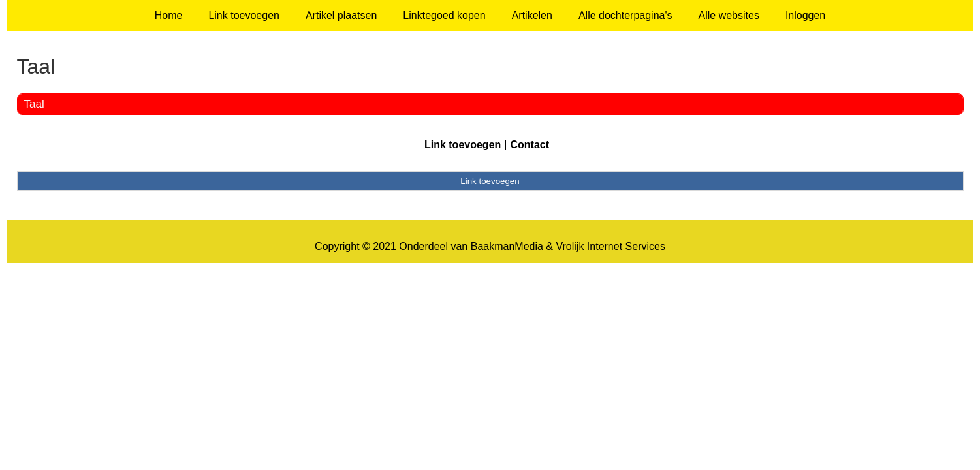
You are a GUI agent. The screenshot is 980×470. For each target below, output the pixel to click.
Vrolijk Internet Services (610, 246)
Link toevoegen (244, 15)
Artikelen (532, 15)
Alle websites (729, 15)
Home (169, 15)
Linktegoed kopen (444, 15)
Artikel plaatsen (341, 15)
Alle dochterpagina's (625, 15)
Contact (530, 145)
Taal (34, 104)
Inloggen (805, 15)
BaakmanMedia (507, 246)
